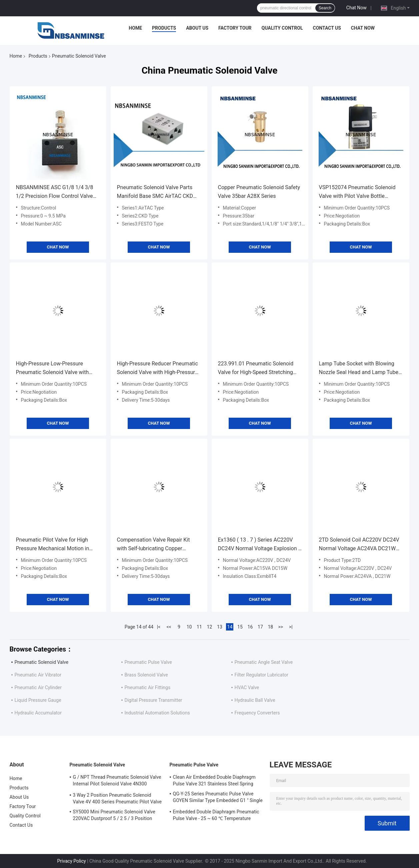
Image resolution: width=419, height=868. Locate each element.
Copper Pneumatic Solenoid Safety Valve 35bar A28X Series (259, 192)
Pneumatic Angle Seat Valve (264, 662)
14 (230, 627)
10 (189, 627)
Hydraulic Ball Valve (255, 700)
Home (135, 28)
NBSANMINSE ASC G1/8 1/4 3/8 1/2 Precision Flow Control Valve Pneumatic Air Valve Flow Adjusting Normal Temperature (58, 192)
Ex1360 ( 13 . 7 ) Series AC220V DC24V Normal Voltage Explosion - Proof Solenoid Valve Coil (259, 545)
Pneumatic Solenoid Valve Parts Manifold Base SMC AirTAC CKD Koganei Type (155, 192)
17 (260, 627)
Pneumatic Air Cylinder (38, 687)
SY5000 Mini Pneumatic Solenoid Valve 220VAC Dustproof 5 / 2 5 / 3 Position (114, 815)
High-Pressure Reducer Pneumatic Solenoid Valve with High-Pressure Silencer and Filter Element (157, 369)
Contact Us (327, 28)
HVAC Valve (247, 687)
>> (281, 627)
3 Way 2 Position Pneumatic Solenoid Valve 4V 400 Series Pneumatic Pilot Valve (117, 798)
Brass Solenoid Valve (146, 675)
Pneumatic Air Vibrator (38, 675)
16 (250, 627)
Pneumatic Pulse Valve (148, 662)
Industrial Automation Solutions (157, 713)
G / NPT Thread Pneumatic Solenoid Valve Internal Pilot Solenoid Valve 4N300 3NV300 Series (117, 781)
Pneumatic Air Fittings (148, 687)
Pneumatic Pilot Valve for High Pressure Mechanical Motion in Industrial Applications (53, 545)
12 (210, 627)
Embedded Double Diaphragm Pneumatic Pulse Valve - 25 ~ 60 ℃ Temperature (216, 815)
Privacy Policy (72, 861)
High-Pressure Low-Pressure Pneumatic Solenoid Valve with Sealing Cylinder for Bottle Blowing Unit (57, 369)
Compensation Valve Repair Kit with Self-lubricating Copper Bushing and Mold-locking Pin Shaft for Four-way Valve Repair (154, 545)
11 (199, 627)
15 (240, 627)
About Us (197, 28)
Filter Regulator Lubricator (261, 675)
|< (159, 627)
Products (164, 28)
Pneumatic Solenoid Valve (42, 662)
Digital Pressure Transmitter (153, 700)
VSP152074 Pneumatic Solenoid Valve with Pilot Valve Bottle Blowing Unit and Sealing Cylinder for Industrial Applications (358, 192)
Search (325, 8)
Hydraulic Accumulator (38, 713)
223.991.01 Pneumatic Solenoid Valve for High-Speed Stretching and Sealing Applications (256, 369)
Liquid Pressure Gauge (38, 700)
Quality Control (282, 28)
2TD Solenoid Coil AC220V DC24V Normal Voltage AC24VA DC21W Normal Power (359, 545)
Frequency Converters (257, 713)
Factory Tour (235, 28)
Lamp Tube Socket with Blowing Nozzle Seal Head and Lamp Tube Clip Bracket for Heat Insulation (359, 369)
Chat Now (356, 8)
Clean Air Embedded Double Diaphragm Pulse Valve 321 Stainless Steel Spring (214, 780)
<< (169, 627)
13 (220, 627)
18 (271, 627)
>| (291, 627)
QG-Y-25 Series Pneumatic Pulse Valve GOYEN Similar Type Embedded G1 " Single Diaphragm (218, 798)
